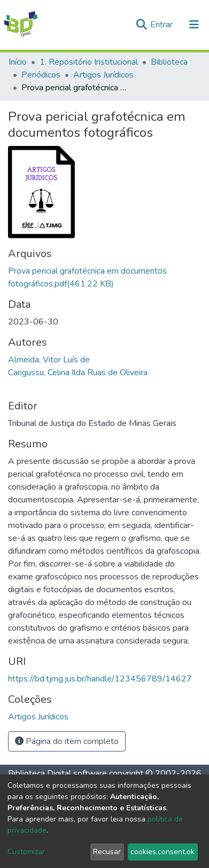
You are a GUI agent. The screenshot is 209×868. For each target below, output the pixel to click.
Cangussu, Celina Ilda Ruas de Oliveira (78, 373)
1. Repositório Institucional (89, 62)
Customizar (26, 852)
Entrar (162, 25)
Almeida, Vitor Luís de (49, 360)
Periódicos (41, 75)
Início (18, 62)
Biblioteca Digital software (57, 773)
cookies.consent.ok (162, 852)
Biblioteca (169, 62)
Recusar (107, 852)
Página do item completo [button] (67, 741)
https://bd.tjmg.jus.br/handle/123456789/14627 (100, 679)
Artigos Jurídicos (103, 75)
